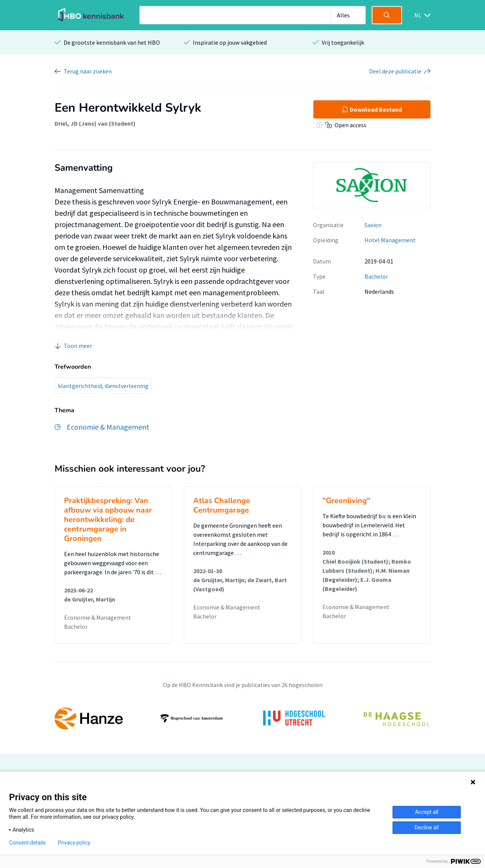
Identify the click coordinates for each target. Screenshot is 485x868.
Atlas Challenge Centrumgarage (222, 505)
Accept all (427, 812)
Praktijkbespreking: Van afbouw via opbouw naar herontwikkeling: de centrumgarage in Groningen (108, 520)
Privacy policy (74, 843)
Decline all (427, 827)
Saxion (373, 225)
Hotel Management (390, 240)
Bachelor (376, 276)
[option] (242, 718)
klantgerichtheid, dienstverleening (103, 386)
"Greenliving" (346, 501)
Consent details (27, 843)
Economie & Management (98, 617)
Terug (88, 71)
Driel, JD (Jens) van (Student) (95, 123)
